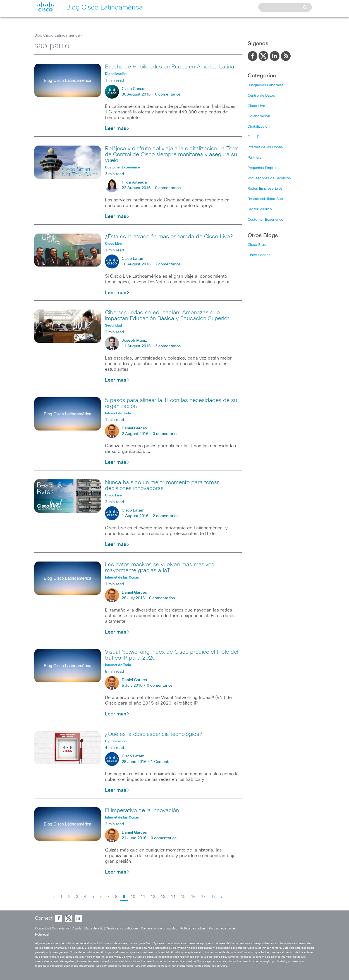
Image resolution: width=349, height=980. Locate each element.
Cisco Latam (133, 259)
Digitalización (259, 127)
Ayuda (77, 928)
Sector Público (260, 209)
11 (143, 897)
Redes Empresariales (265, 189)
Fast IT (253, 137)
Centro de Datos (261, 96)
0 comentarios (168, 94)
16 (193, 897)
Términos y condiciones (122, 928)
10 (133, 897)
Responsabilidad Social (267, 199)
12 (153, 897)
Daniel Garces (134, 428)
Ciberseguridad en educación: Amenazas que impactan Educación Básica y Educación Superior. (168, 316)
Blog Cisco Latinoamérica (57, 35)
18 (213, 897)
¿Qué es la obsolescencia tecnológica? (154, 734)
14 (173, 897)
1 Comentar (161, 762)
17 (203, 897)
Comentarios (61, 928)
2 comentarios (168, 264)
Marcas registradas (222, 928)
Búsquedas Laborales (266, 85)
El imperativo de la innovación (142, 810)
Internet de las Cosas (265, 147)
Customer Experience (265, 220)
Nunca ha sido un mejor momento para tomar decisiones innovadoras (162, 485)
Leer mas (117, 129)
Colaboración (259, 116)
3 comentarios (168, 346)
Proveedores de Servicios (269, 178)
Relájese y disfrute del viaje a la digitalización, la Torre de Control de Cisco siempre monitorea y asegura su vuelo (172, 154)
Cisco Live (256, 106)
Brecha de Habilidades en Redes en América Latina (170, 67)
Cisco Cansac (134, 89)
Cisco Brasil (258, 245)
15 (183, 897)
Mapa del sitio (94, 928)
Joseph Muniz (134, 341)
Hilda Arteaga (134, 182)
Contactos (42, 928)
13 (163, 897)
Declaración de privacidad (159, 928)
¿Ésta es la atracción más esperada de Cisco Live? (169, 237)
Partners (255, 158)
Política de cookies (193, 928)
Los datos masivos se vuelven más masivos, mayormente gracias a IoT (160, 568)
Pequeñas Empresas (265, 168)
